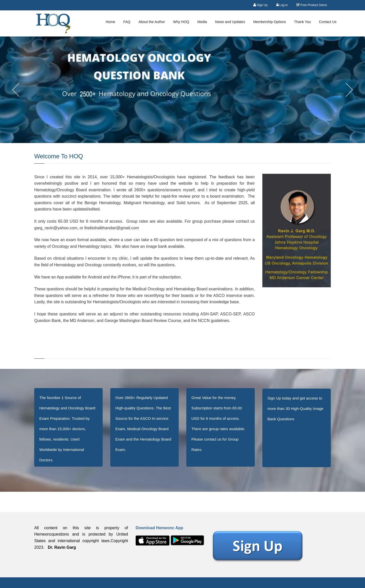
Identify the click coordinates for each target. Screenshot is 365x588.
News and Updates (230, 22)
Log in (282, 5)
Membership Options (270, 22)
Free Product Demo (312, 5)
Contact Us (328, 22)
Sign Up (260, 5)
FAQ (127, 22)
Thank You (302, 22)
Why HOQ (181, 22)
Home (110, 22)
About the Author (152, 22)
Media (202, 22)
